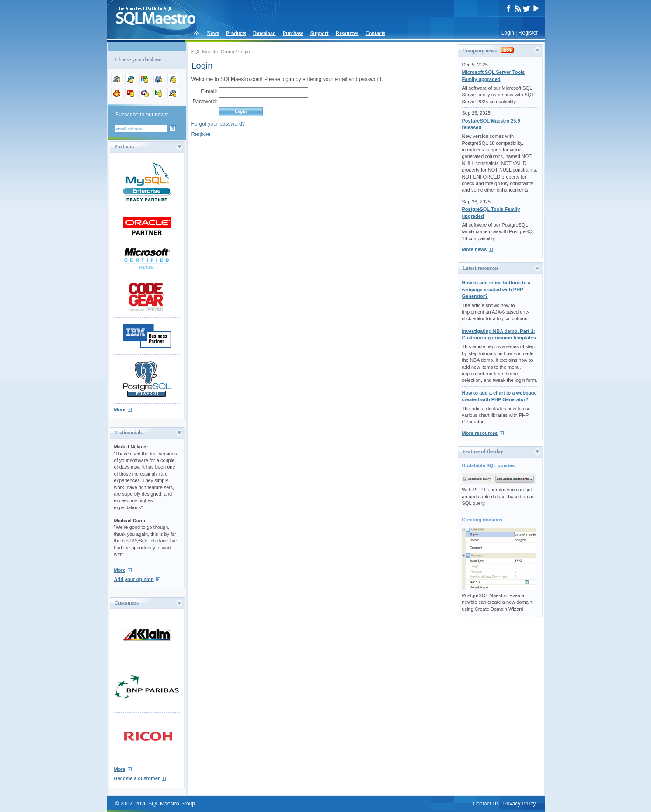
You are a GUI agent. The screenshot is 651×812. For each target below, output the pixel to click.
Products (236, 33)
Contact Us (486, 804)
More (120, 409)
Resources (347, 33)
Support (320, 33)
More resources (480, 433)
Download (265, 33)
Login (508, 33)
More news (475, 249)
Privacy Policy (520, 804)
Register (528, 33)
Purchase (293, 33)
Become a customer (137, 778)
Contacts (375, 33)
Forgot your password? (218, 124)
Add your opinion (134, 579)
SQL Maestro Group (213, 52)
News (213, 33)
